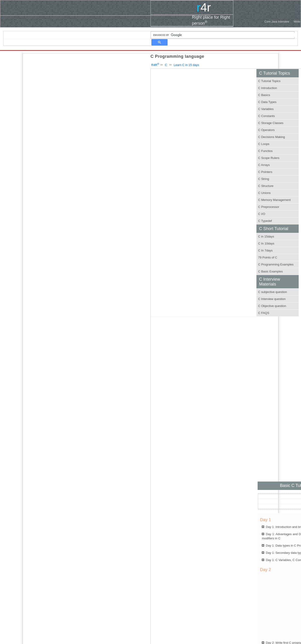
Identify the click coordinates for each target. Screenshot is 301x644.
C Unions (264, 193)
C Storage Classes (271, 123)
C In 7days (265, 250)
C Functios (265, 151)
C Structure (266, 186)
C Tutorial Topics (269, 81)
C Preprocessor (269, 207)
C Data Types (267, 102)
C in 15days (266, 236)
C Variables (266, 109)
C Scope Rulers (269, 158)
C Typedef (265, 221)
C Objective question (272, 306)
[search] (225, 35)
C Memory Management (274, 200)
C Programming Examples (276, 264)
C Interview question (272, 299)
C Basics (264, 95)
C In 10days (266, 243)
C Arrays (264, 165)
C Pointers (265, 172)
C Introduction (268, 88)
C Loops (264, 144)
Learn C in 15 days (186, 65)
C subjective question (273, 292)
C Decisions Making (271, 137)
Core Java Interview (277, 22)
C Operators (266, 130)
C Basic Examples (270, 271)
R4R (155, 65)
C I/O (262, 214)
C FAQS (264, 313)
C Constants (266, 116)
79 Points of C (268, 257)
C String (264, 179)
